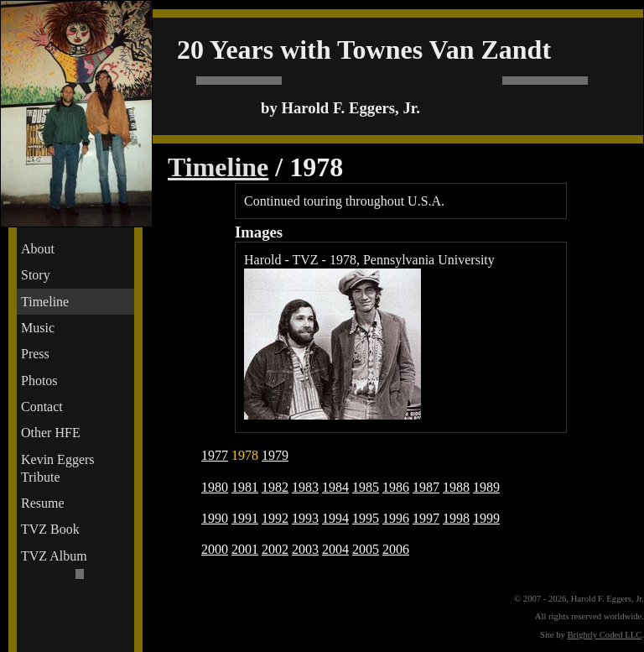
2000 (215, 549)
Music (38, 328)
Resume (43, 503)
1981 (245, 487)
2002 (275, 549)
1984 (335, 487)
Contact (42, 407)
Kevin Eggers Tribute (58, 468)
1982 (275, 487)
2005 (366, 549)
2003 (305, 549)
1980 (215, 487)
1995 (366, 518)
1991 (245, 518)
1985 (366, 487)
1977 (215, 455)
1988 (456, 487)
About (38, 249)
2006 (396, 549)
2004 (335, 549)
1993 (305, 518)
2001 (245, 549)
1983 (305, 487)
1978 (245, 455)
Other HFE (51, 433)
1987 (426, 487)
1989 (486, 487)
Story (36, 275)
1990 (215, 518)
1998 (456, 518)
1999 (486, 518)
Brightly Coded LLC (605, 635)
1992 (275, 518)
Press (35, 354)
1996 (396, 518)
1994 (335, 518)
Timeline (45, 302)
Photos (39, 381)
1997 (426, 518)
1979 (275, 455)
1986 (396, 487)
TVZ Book (50, 529)
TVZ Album (54, 556)
